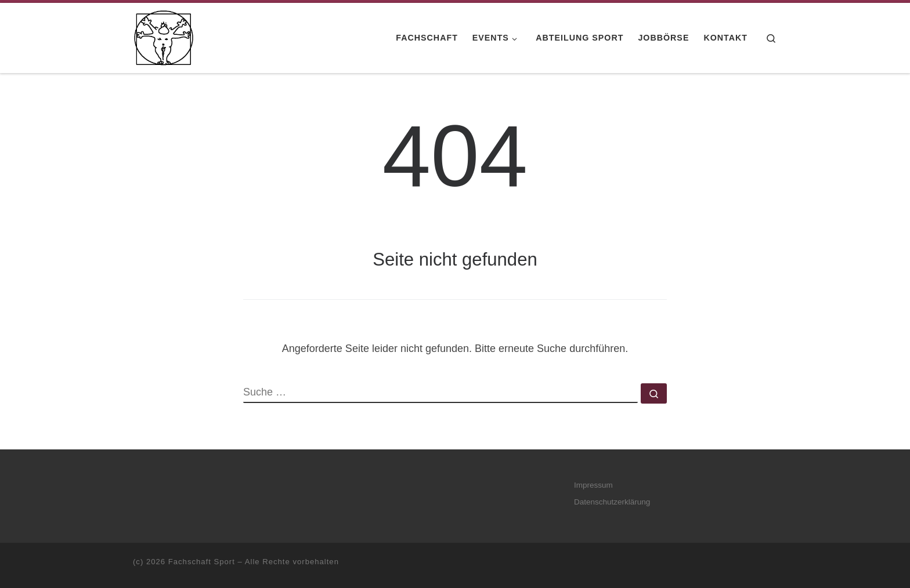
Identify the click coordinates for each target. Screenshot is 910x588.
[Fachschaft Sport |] (164, 36)
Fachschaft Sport (202, 562)
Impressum (593, 485)
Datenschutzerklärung (612, 502)
